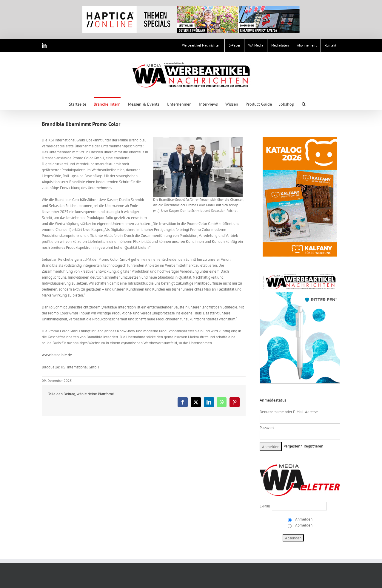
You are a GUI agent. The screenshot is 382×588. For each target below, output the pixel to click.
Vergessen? (293, 446)
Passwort (267, 428)
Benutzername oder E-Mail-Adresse (289, 412)
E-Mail (265, 506)
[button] (304, 104)
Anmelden (303, 519)
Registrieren (314, 446)
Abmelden (303, 525)
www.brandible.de (57, 355)
